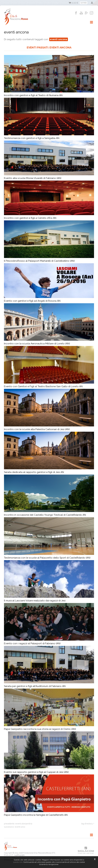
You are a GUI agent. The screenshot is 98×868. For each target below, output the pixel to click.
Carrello (84, 3)
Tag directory (87, 824)
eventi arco (20, 827)
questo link (18, 862)
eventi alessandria (24, 824)
